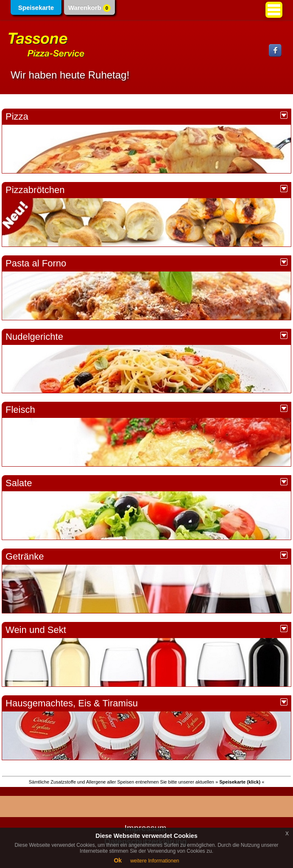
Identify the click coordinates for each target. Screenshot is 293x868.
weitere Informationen (155, 861)
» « (240, 782)
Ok (118, 860)
